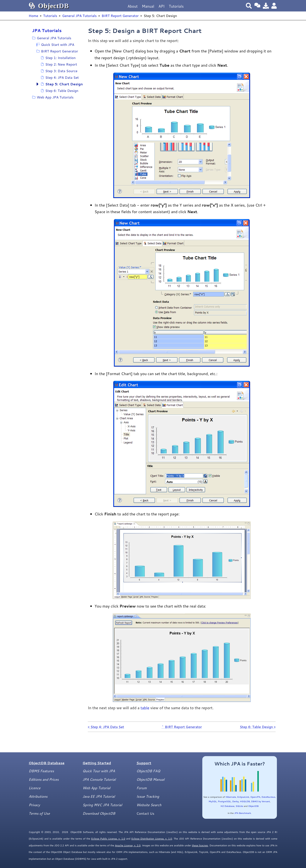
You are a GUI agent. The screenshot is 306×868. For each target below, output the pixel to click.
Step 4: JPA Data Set (62, 77)
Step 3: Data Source (61, 71)
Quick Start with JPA (58, 44)
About (133, 6)
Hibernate (231, 797)
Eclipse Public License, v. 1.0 (108, 839)
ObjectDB (253, 806)
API (162, 6)
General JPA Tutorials (79, 16)
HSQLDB (245, 801)
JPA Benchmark (242, 813)
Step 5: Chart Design (64, 84)
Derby (235, 801)
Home (33, 16)
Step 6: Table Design (62, 91)
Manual (148, 6)
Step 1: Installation (60, 58)
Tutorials (176, 6)
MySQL (213, 801)
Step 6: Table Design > (258, 727)
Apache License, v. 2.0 (128, 845)
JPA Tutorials (47, 30)
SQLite (239, 806)
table (145, 708)
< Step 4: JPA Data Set (106, 727)
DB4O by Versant (261, 801)
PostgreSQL (225, 801)
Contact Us (145, 813)
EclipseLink (243, 797)
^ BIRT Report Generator (182, 727)
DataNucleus (268, 797)
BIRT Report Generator (120, 16)
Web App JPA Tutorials (55, 97)
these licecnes (200, 845)
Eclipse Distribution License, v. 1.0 (152, 839)
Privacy (34, 805)
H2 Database (227, 806)
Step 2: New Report (61, 64)
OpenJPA (255, 797)
